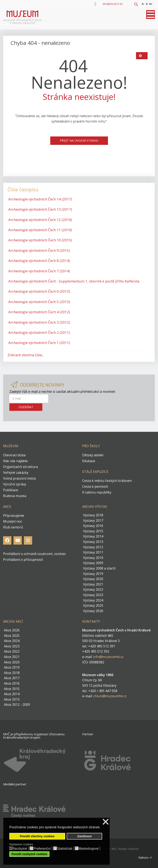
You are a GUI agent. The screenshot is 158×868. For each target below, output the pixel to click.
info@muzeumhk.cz (108, 657)
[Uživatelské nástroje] (142, 56)
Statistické (65, 849)
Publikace (11, 490)
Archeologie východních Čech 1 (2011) (39, 343)
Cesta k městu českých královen (107, 481)
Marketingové (89, 849)
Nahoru (146, 858)
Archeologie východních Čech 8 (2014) (39, 261)
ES (121, 4)
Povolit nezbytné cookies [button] (29, 854)
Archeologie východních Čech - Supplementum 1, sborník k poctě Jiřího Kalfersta (74, 281)
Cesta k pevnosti (95, 486)
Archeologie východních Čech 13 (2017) (40, 209)
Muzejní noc (13, 521)
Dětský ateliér (93, 455)
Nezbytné (20, 849)
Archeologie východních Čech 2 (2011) (39, 332)
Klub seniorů (13, 527)
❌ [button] (106, 822)
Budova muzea (15, 496)
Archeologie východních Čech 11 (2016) (40, 230)
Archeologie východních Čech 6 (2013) (39, 291)
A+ (151, 4)
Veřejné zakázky (16, 473)
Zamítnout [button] (85, 836)
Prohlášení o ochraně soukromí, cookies (34, 554)
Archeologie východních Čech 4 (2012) (39, 312)
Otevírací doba (14, 455)
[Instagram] (28, 540)
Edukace (89, 461)
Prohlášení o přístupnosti (23, 560)
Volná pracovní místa (19, 478)
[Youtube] (18, 540)
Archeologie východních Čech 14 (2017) (40, 199)
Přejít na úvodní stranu (79, 141)
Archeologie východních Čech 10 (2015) (40, 240)
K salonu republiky (97, 492)
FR (112, 4)
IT (118, 4)
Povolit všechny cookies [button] (37, 836)
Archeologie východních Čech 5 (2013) (39, 302)
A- (143, 4)
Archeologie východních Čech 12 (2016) (40, 220)
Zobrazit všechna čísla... (26, 355)
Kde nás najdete (15, 461)
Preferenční (42, 849)
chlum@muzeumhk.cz (110, 696)
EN (104, 4)
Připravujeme (14, 516)
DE (115, 4)
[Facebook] (7, 540)
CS (108, 4)
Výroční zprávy (15, 484)
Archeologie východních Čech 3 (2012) (39, 322)
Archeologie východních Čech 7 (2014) (39, 271)
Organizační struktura (20, 467)
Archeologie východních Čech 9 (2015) (39, 250)
